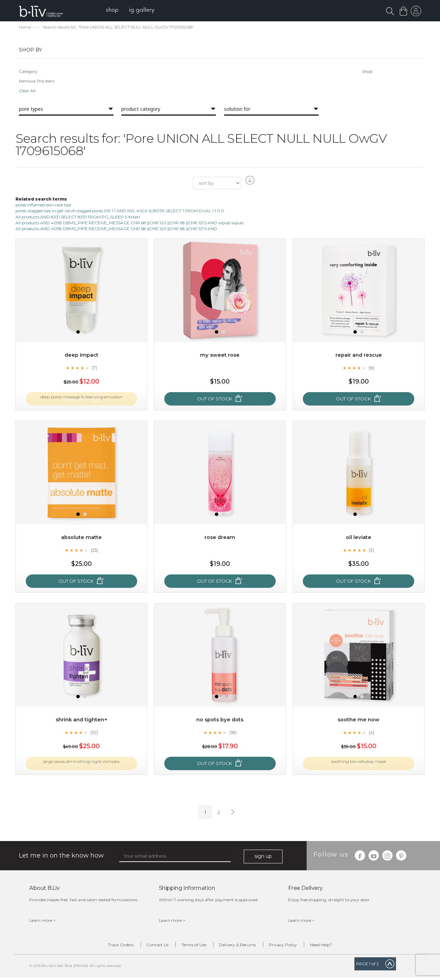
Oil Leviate (359, 538)
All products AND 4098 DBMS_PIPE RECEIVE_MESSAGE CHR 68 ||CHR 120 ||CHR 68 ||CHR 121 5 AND (116, 229)
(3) (372, 551)
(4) (372, 733)
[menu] (134, 10)
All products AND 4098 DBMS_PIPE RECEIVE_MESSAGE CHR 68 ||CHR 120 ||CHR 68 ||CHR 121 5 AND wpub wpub (129, 223)
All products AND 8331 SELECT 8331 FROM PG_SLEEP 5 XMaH (78, 217)
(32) (94, 733)
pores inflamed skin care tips (43, 206)
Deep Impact (81, 356)
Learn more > (42, 921)
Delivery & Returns (242, 946)
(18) (233, 733)
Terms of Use (189, 946)
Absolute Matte (81, 538)
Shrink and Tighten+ (81, 720)
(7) (94, 368)
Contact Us (144, 946)
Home (25, 28)
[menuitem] (116, 10)
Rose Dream (220, 538)
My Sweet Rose (220, 356)
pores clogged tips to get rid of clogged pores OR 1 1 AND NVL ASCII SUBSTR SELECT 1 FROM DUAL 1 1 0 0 (120, 211)
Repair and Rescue (359, 356)
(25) (94, 551)
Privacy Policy (296, 946)
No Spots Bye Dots (220, 720)
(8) (372, 368)
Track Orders (99, 946)
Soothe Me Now (359, 720)
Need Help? (343, 946)
